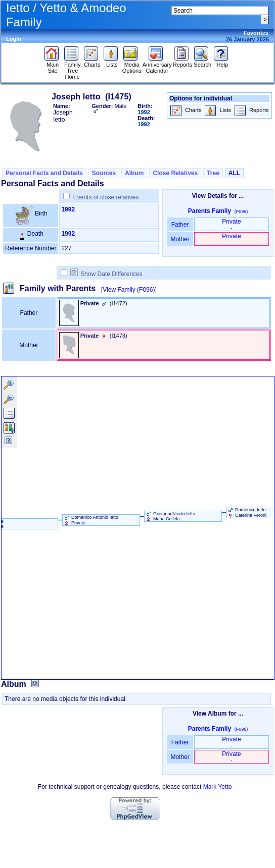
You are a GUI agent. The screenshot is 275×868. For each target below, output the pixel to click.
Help (222, 62)
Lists (112, 62)
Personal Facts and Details (44, 173)
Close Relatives (175, 173)
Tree (213, 173)
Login (14, 39)
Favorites (256, 33)
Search (202, 62)
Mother (180, 239)
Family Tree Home (73, 68)
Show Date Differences (106, 274)
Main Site (53, 65)
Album (134, 173)
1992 (68, 209)
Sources (104, 173)
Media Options (132, 65)
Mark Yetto (218, 787)
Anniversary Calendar (157, 65)
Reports (183, 62)
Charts (92, 62)
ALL (234, 173)
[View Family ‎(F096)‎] (129, 290)
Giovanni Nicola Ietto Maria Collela (170, 516)
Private (231, 224)
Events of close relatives (106, 197)
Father (180, 225)
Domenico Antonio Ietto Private (91, 520)
